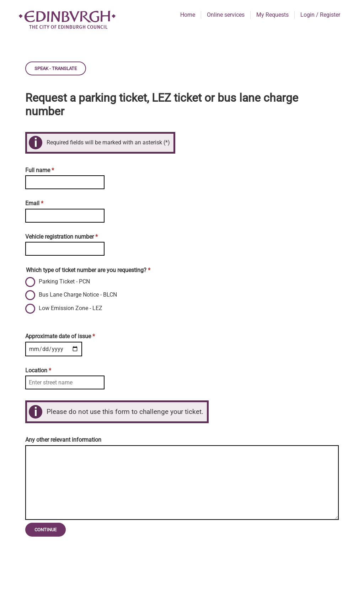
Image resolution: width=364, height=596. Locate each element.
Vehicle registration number (61, 237)
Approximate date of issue (60, 336)
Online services (226, 15)
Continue (45, 530)
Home (188, 15)
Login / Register (320, 15)
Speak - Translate (56, 68)
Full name (40, 170)
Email (34, 203)
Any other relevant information (63, 440)
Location (38, 370)
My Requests (272, 15)
